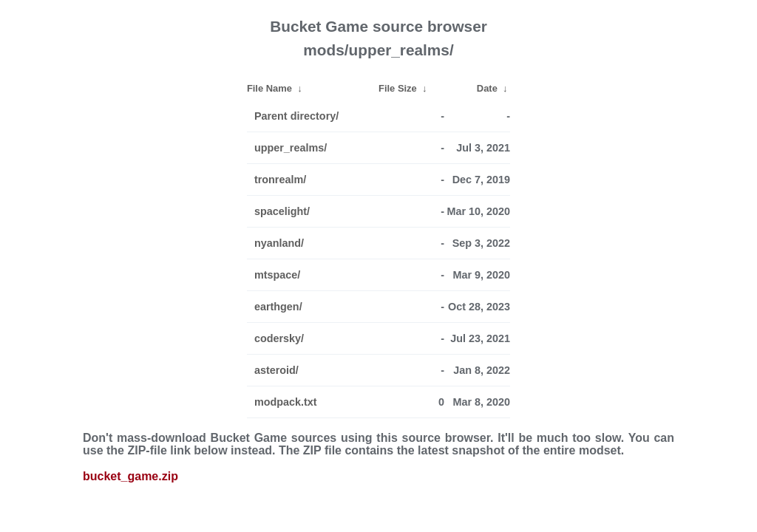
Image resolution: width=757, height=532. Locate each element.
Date (487, 88)
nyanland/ (279, 243)
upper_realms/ (291, 148)
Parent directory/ (296, 116)
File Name (269, 88)
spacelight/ (282, 211)
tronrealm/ (280, 180)
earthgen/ (278, 307)
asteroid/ (276, 370)
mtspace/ (277, 275)
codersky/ (279, 338)
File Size (398, 88)
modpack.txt (286, 402)
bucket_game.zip (130, 476)
